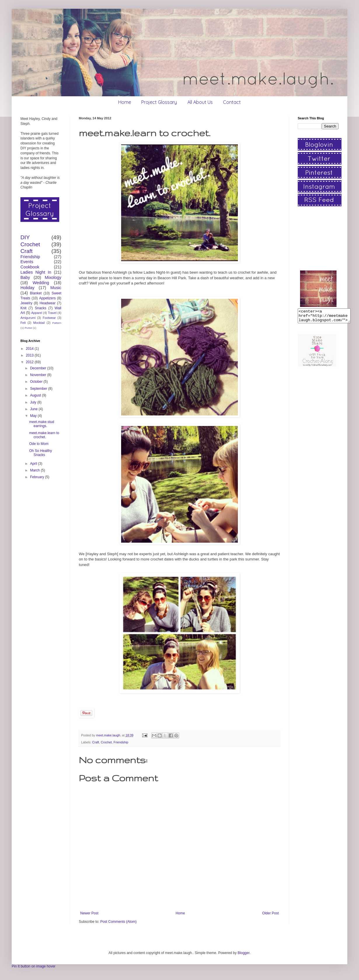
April (34, 464)
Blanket (36, 293)
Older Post (270, 913)
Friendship (121, 742)
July (34, 402)
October (37, 382)
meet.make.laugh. (109, 735)
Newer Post (89, 913)
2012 (30, 362)
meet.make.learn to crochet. (44, 435)
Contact (232, 102)
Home (125, 102)
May (34, 416)
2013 (30, 355)
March (35, 470)
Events (27, 262)
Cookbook (30, 267)
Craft (96, 742)
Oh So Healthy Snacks (41, 453)
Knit (23, 308)
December (39, 368)
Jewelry (26, 303)
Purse (28, 328)
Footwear (49, 318)
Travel (52, 313)
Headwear (48, 303)
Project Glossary (159, 102)
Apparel (37, 313)
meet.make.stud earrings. (42, 424)
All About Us (200, 102)
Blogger (244, 953)
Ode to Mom (39, 444)
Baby (25, 277)
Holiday (27, 288)
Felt (23, 323)
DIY (25, 237)
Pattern (57, 323)
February (38, 477)
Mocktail (39, 323)
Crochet (106, 742)
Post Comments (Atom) (118, 922)
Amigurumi (28, 318)
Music (56, 288)
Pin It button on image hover (34, 966)
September (39, 389)
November (39, 375)
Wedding (41, 283)
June (34, 409)
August (36, 395)
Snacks (40, 308)
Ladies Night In (36, 272)
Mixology (53, 277)
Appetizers (47, 298)
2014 (30, 349)
